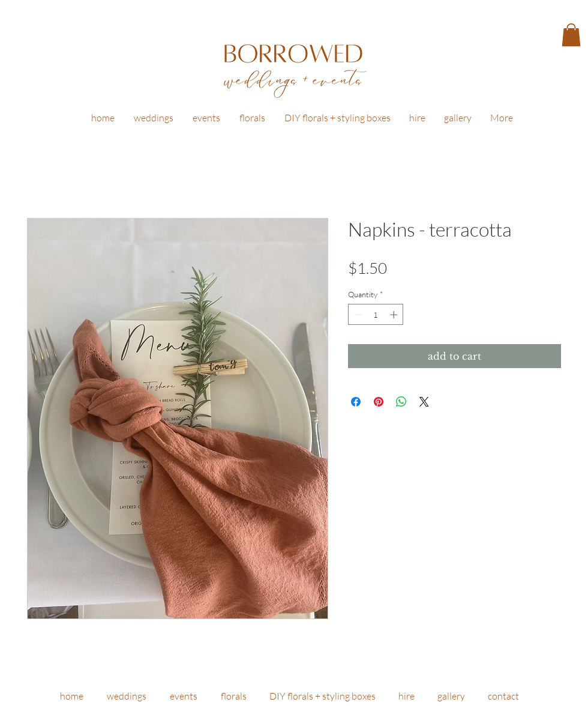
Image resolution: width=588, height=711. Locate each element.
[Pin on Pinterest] (379, 402)
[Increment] (395, 315)
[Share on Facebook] (356, 402)
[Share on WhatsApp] (401, 402)
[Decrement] (357, 315)
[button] (571, 35)
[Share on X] (424, 402)
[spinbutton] (376, 315)
